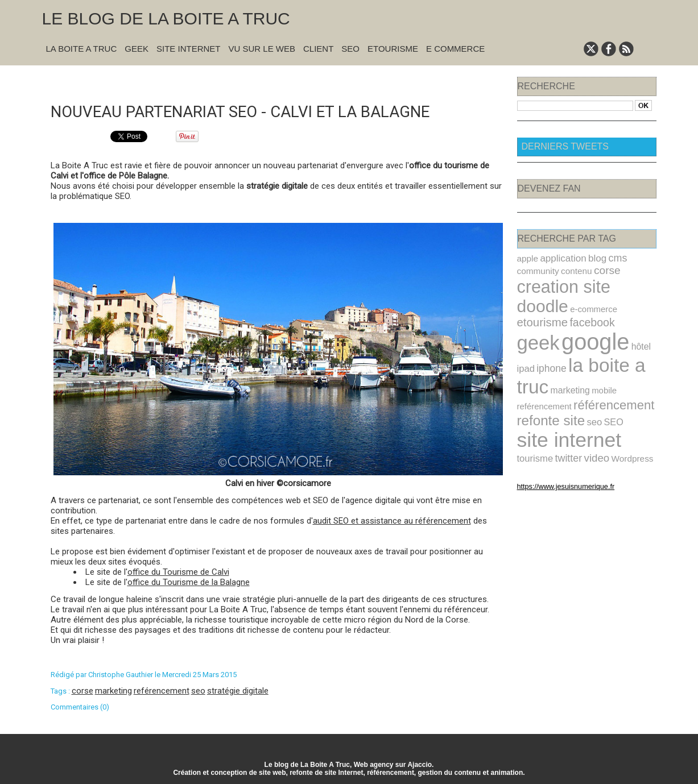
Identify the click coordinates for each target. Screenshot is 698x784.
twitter (627, 416)
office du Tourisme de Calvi (178, 571)
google (588, 318)
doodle (627, 284)
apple (527, 258)
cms (609, 258)
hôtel (629, 322)
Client (318, 49)
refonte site (548, 394)
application (559, 258)
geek (536, 319)
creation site (559, 284)
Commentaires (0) (80, 706)
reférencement (162, 690)
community (536, 269)
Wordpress (561, 429)
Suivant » (313, 80)
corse (82, 690)
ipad (525, 342)
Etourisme (393, 49)
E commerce (455, 49)
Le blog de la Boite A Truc (166, 18)
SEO (350, 49)
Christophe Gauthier (121, 673)
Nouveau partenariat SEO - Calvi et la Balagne (257, 110)
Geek (137, 49)
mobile (596, 362)
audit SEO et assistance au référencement (392, 520)
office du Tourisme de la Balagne (189, 581)
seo (198, 690)
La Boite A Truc (82, 49)
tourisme (596, 416)
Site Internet (189, 49)
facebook (630, 300)
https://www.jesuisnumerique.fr (559, 457)
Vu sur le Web (262, 49)
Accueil (284, 80)
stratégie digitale (238, 690)
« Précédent (248, 80)
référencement (605, 375)
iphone (548, 342)
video (529, 429)
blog (590, 258)
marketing (113, 690)
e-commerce (538, 300)
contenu (571, 269)
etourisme (585, 299)
